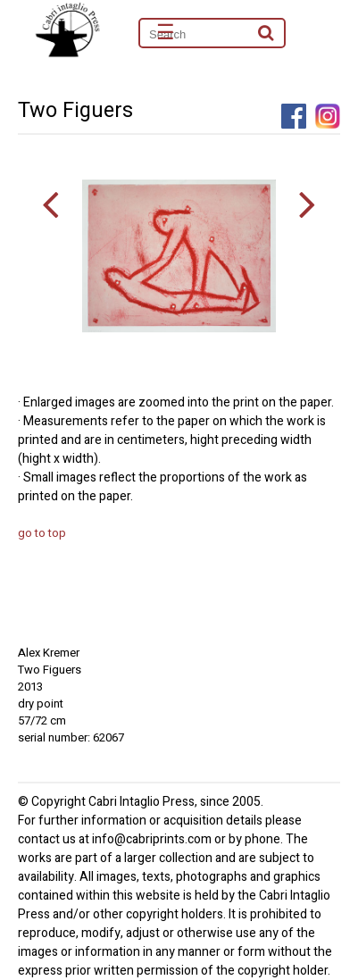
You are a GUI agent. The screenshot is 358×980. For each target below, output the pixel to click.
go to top (42, 533)
